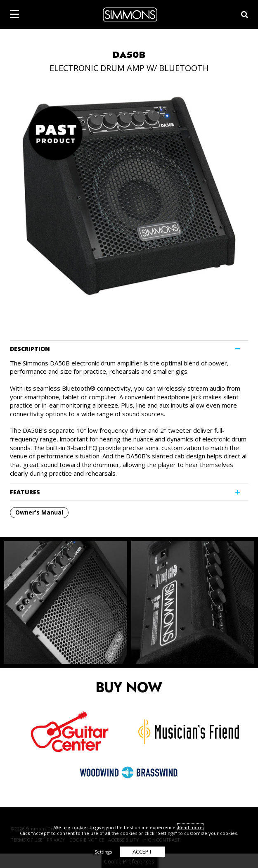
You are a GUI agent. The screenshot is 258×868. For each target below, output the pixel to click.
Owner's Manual (39, 512)
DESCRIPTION (30, 349)
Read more (190, 827)
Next (245, 602)
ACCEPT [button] (142, 851)
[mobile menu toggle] (14, 14)
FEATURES (25, 492)
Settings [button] (103, 852)
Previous (13, 602)
